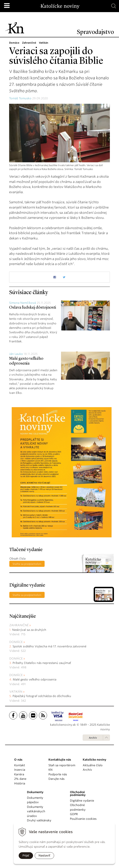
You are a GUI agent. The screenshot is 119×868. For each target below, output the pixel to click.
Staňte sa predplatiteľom (27, 564)
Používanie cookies (83, 819)
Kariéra (19, 774)
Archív (93, 738)
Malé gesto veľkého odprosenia (35, 679)
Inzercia (20, 770)
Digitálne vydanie (82, 801)
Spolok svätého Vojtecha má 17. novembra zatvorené (49, 646)
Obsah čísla (17, 559)
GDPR (74, 814)
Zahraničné (19, 625)
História (20, 783)
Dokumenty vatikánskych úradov (36, 811)
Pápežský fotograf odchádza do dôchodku (42, 696)
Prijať (26, 855)
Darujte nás (56, 779)
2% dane (20, 779)
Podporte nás (58, 774)
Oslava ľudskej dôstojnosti (33, 308)
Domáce (16, 642)
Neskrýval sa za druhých (29, 630)
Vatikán (16, 692)
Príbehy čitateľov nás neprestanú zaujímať (42, 663)
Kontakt (20, 765)
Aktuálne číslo (93, 765)
